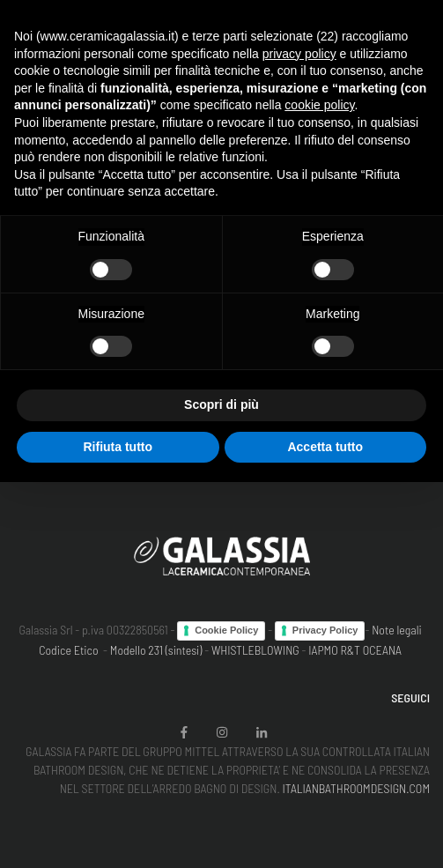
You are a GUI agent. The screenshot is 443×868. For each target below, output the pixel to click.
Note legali (397, 630)
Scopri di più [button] (221, 404)
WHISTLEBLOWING (255, 650)
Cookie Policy (226, 630)
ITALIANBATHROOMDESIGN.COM (356, 788)
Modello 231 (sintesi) (156, 650)
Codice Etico (68, 650)
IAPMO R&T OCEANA (355, 650)
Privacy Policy (325, 630)
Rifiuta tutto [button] (118, 447)
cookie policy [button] (319, 105)
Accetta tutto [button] (325, 447)
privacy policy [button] (299, 54)
